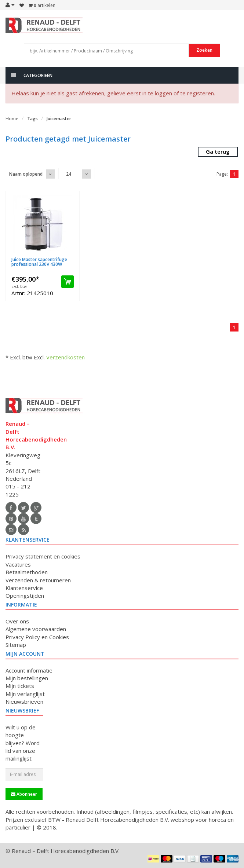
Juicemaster (59, 119)
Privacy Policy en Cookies (37, 637)
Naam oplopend (26, 174)
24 (69, 174)
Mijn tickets (20, 686)
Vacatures (18, 564)
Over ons (17, 621)
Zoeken (204, 50)
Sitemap (16, 645)
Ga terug (218, 151)
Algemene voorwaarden (36, 629)
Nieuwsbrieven (24, 702)
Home (12, 119)
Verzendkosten (65, 357)
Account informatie (29, 670)
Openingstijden (25, 596)
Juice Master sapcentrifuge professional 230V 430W (39, 262)
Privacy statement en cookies (43, 556)
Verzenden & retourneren (38, 580)
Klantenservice (24, 588)
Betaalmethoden (27, 572)
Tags (32, 119)
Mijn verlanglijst (25, 694)
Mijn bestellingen (27, 678)
